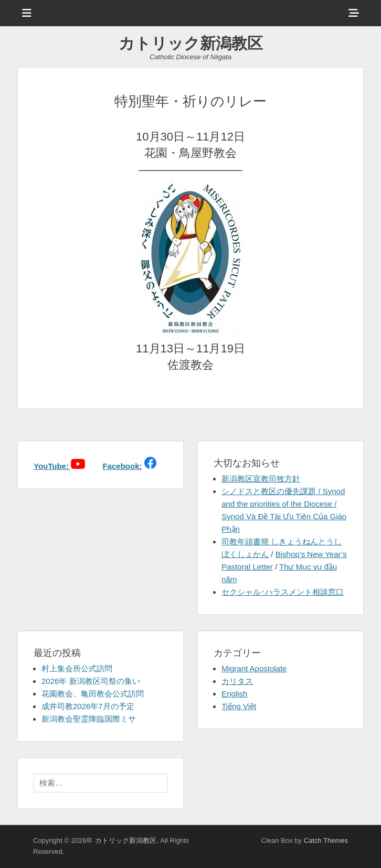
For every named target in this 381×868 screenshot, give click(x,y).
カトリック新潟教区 (191, 43)
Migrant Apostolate (254, 668)
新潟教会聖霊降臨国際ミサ (89, 719)
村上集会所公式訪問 (77, 668)
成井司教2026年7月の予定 (88, 706)
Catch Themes (326, 840)
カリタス (237, 681)
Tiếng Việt (239, 706)
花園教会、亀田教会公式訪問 (93, 694)
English (234, 694)
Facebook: (122, 466)
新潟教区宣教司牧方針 (261, 479)
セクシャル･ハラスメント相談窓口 (283, 592)
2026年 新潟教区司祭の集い (91, 681)
